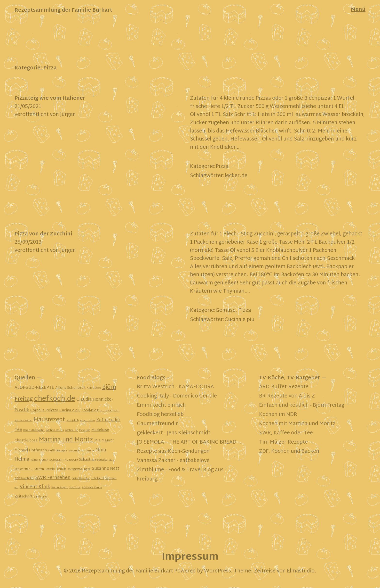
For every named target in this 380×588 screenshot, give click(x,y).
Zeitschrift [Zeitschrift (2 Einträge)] (24, 497)
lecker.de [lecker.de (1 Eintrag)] (85, 430)
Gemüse (226, 311)
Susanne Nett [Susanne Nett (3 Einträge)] (106, 469)
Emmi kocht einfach (161, 406)
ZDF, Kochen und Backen (289, 452)
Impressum (190, 557)
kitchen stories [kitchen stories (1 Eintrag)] (55, 430)
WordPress (218, 571)
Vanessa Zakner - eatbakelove (173, 461)
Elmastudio (301, 571)
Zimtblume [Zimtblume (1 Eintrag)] (40, 497)
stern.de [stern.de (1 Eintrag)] (61, 469)
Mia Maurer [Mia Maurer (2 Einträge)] (104, 441)
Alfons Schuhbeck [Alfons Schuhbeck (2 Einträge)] (70, 388)
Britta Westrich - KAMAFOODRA (175, 387)
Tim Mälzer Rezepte (283, 442)
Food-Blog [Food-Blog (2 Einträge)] (90, 410)
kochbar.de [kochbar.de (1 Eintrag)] (71, 430)
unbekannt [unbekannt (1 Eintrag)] (98, 478)
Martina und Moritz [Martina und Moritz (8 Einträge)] (66, 440)
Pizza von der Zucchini (43, 234)
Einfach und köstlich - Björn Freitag (302, 406)
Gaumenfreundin (158, 424)
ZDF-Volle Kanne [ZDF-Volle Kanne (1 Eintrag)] (92, 488)
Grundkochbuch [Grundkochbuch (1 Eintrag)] (110, 411)
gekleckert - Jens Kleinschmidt (174, 433)
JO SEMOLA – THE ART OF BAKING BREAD (187, 442)
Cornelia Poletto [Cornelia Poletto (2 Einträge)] (44, 410)
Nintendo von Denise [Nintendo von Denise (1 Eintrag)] (81, 451)
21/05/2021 (28, 107)
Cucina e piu (240, 320)
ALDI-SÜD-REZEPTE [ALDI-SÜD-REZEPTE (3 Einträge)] (34, 388)
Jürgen (68, 115)
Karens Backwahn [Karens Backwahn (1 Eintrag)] (34, 430)
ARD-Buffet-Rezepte (284, 387)
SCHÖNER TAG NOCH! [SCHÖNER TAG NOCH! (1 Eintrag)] (64, 460)
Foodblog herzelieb (160, 415)
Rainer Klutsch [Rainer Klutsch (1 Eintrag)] (39, 460)
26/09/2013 (28, 242)
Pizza (222, 167)
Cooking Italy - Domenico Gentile (177, 396)
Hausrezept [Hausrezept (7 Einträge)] (49, 420)
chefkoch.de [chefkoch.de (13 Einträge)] (55, 399)
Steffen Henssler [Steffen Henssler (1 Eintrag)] (45, 469)
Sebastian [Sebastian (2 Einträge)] (87, 460)
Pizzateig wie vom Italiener (50, 99)
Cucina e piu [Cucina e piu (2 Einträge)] (70, 410)
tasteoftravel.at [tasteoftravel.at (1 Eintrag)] (81, 478)
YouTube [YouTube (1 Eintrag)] (75, 488)
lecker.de (236, 176)
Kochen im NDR (278, 415)
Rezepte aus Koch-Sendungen (173, 452)
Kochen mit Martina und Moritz (297, 424)
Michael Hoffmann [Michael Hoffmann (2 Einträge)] (31, 451)
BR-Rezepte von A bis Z (287, 396)
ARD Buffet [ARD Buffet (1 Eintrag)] (94, 388)
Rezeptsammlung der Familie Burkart (63, 10)
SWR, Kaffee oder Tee (286, 433)
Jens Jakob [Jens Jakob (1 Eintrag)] (72, 421)
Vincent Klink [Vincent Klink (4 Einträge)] (35, 487)
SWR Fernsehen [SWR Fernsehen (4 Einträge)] (53, 478)
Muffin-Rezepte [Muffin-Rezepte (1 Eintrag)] (58, 451)
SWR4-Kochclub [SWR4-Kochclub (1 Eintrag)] (24, 478)
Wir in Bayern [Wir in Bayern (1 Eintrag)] (60, 488)
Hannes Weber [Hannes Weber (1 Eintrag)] (24, 421)
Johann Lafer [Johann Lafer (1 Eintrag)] (87, 421)
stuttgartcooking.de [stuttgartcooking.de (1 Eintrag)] (79, 469)
